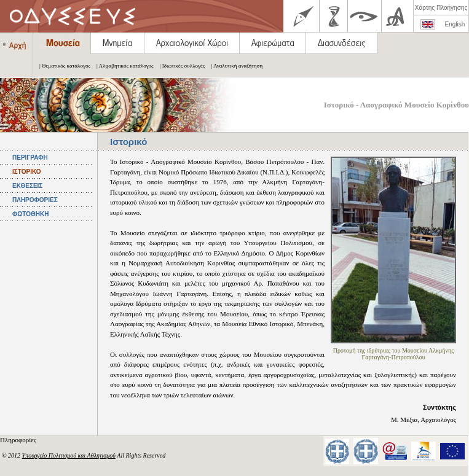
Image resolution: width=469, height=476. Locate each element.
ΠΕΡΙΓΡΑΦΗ (30, 158)
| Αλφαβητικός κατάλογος (122, 66)
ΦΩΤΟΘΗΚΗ (30, 214)
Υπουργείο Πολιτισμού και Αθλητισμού (69, 455)
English (455, 24)
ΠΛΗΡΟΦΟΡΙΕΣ (35, 200)
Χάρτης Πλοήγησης (441, 8)
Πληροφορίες (19, 440)
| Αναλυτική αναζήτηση (234, 66)
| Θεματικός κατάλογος (62, 66)
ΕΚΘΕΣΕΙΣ (27, 186)
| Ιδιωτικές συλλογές (179, 66)
